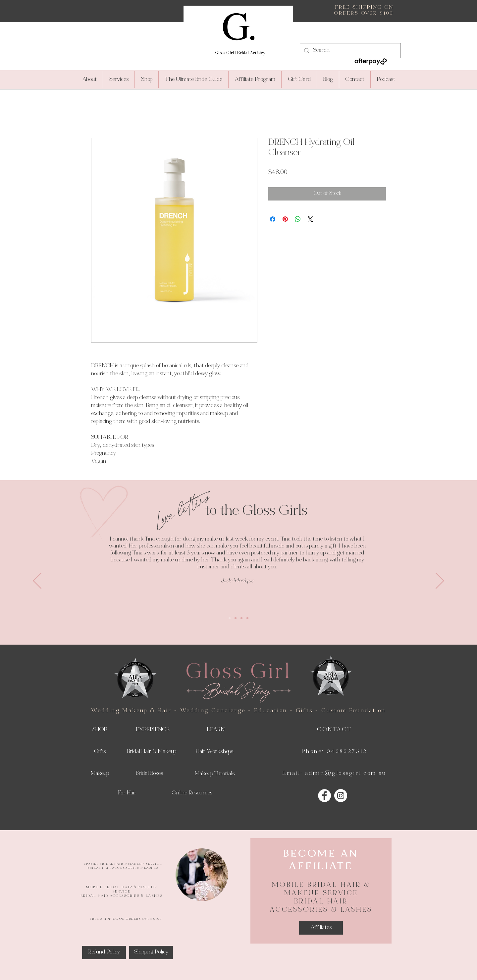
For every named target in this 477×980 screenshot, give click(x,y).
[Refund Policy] (104, 952)
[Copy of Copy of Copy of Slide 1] (247, 618)
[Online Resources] (192, 793)
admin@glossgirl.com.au (346, 774)
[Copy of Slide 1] (236, 618)
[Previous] (37, 581)
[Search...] (350, 51)
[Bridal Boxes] (149, 774)
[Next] (440, 581)
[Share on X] (310, 219)
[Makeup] (100, 774)
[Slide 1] (230, 618)
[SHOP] (100, 730)
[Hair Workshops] (214, 752)
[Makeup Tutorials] (214, 774)
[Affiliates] (321, 928)
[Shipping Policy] (151, 952)
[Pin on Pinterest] (285, 219)
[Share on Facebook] (273, 219)
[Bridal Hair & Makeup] (151, 752)
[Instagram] (341, 796)
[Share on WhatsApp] (298, 219)
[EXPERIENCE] (153, 730)
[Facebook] (324, 796)
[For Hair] (127, 793)
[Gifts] (100, 752)
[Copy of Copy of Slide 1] (241, 618)
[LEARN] (216, 730)
